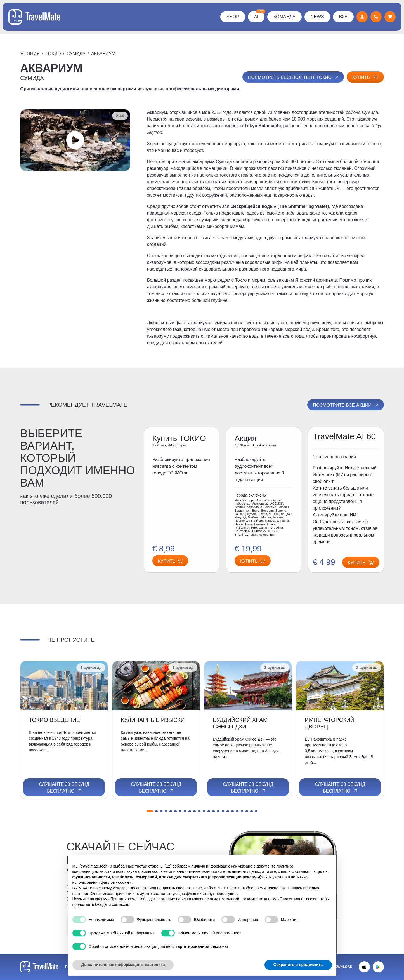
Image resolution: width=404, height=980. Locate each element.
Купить (365, 77)
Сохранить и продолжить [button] (298, 965)
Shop (233, 17)
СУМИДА (76, 54)
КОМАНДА (284, 17)
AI (259, 15)
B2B (343, 17)
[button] (150, 811)
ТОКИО (53, 54)
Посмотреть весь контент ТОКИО (294, 77)
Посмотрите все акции (346, 405)
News (317, 17)
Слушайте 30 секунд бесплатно (64, 788)
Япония (30, 54)
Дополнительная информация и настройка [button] (123, 965)
